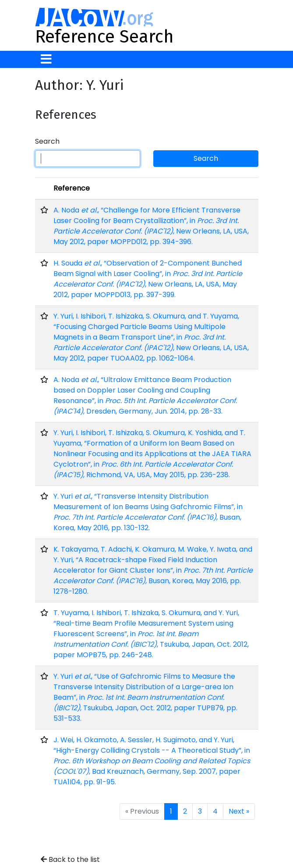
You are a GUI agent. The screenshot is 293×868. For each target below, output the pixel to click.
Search (47, 141)
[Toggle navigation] (46, 59)
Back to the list (70, 859)
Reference (72, 188)
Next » (239, 811)
